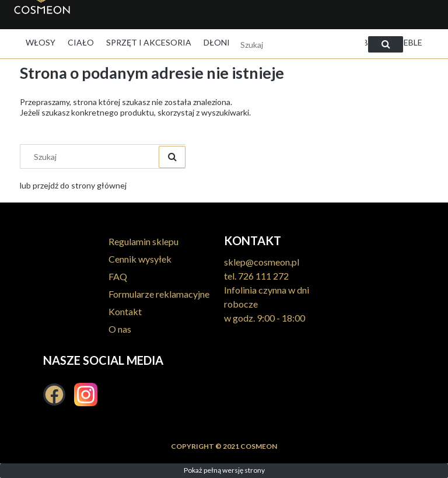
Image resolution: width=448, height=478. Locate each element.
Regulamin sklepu (143, 241)
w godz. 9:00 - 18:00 (265, 318)
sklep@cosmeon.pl (262, 262)
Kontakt (125, 311)
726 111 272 (263, 276)
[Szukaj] (386, 44)
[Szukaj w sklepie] (297, 44)
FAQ (118, 276)
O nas (120, 329)
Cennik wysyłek (140, 259)
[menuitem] (41, 42)
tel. (231, 276)
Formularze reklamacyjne (159, 294)
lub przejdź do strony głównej (73, 185)
